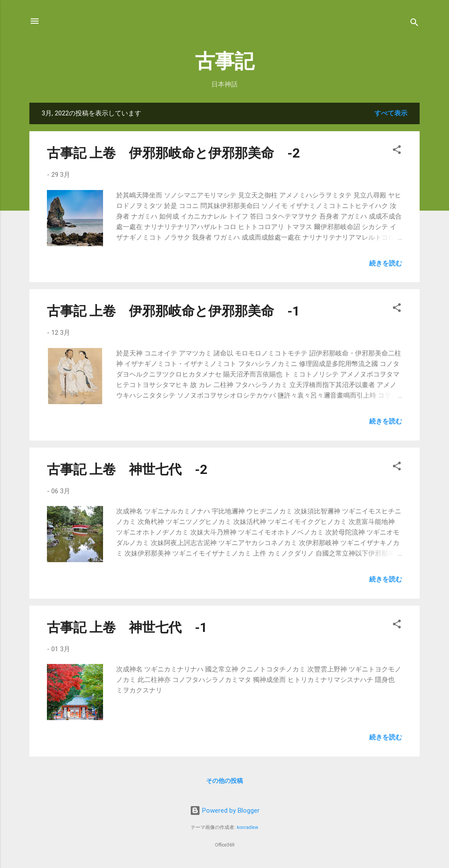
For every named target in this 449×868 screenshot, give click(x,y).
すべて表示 (391, 113)
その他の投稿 (224, 781)
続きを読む (386, 263)
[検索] (414, 24)
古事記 (225, 61)
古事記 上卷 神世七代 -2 (127, 469)
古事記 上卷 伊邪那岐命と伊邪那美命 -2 (173, 153)
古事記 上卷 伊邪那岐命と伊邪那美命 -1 (173, 311)
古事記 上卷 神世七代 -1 (127, 627)
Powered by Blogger (225, 811)
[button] (397, 151)
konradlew (248, 827)
